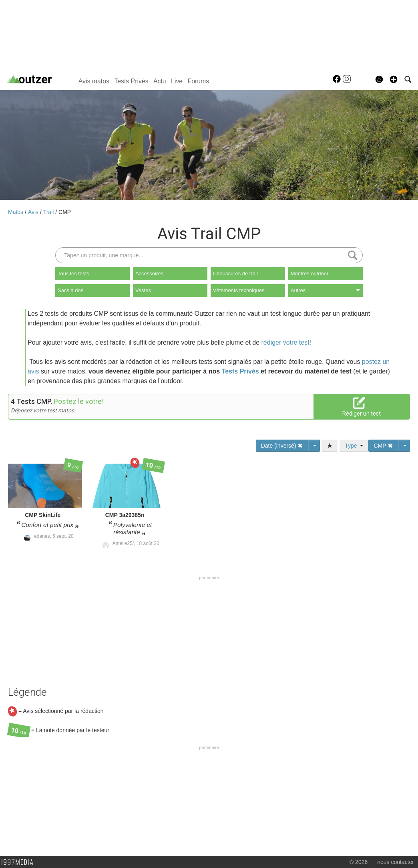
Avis (34, 212)
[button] (394, 79)
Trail (49, 212)
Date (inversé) (282, 446)
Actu (160, 81)
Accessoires (149, 274)
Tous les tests (73, 274)
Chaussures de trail (235, 274)
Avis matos (94, 81)
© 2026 (359, 862)
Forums (199, 81)
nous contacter (396, 862)
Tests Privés (131, 81)
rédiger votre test (285, 342)
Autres (326, 290)
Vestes (143, 290)
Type (354, 446)
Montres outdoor (310, 274)
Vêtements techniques (239, 290)
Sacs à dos (70, 290)
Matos (16, 212)
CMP (65, 212)
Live (177, 81)
